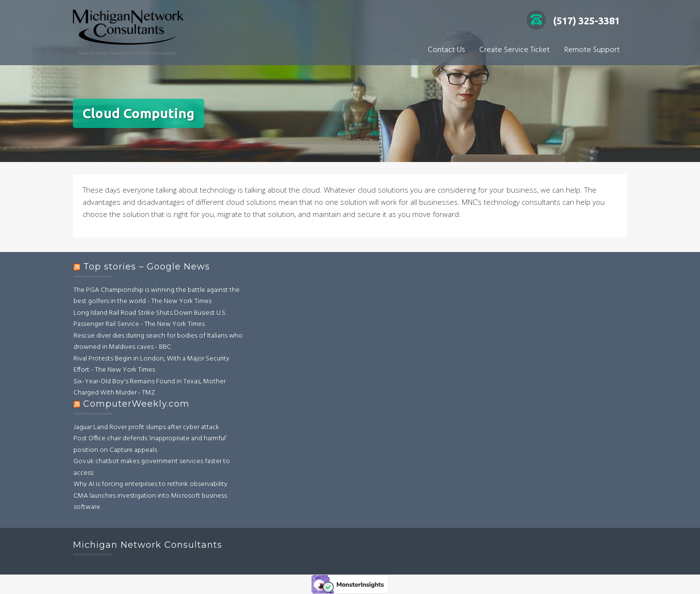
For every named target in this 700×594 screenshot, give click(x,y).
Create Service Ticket (515, 50)
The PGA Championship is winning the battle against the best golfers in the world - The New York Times (157, 296)
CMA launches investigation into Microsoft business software (150, 502)
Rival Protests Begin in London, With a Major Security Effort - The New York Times (151, 365)
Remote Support (592, 50)
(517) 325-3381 (573, 21)
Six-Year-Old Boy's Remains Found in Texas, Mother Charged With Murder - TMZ (149, 387)
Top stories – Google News (147, 267)
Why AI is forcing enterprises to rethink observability (150, 484)
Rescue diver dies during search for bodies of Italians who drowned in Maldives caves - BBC (158, 342)
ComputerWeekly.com (136, 404)
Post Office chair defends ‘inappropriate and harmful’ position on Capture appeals (150, 444)
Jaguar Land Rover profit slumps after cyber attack (146, 427)
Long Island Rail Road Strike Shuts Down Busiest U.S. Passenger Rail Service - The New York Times (150, 319)
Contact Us (446, 50)
